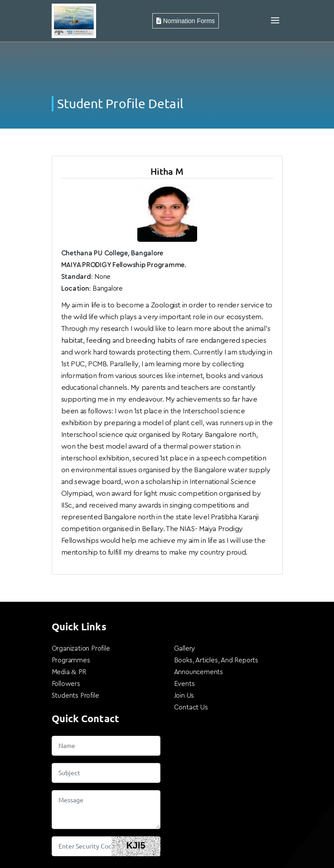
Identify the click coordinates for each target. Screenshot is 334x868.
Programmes (71, 660)
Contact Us (191, 707)
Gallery (185, 649)
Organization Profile (81, 649)
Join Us (184, 696)
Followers (66, 684)
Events (184, 684)
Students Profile (75, 696)
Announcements (198, 672)
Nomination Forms (186, 21)
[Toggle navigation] (275, 21)
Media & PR (69, 672)
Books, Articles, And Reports (216, 660)
